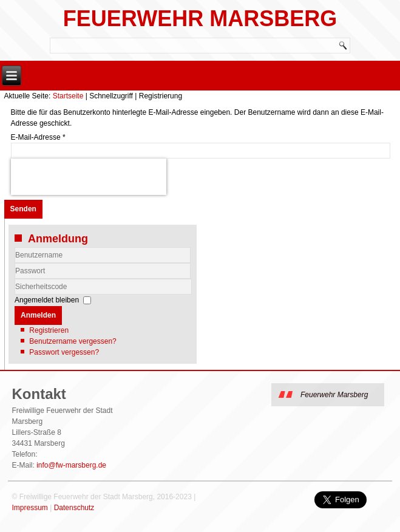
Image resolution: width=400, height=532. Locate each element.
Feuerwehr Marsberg (200, 19)
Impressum (29, 508)
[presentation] (89, 177)
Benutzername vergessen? (73, 341)
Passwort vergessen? (64, 352)
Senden (23, 209)
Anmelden (38, 315)
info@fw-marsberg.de (71, 465)
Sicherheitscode (15, 279)
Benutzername (15, 263)
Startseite (68, 96)
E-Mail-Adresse (38, 137)
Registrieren (49, 330)
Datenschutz (74, 508)
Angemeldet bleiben (47, 300)
